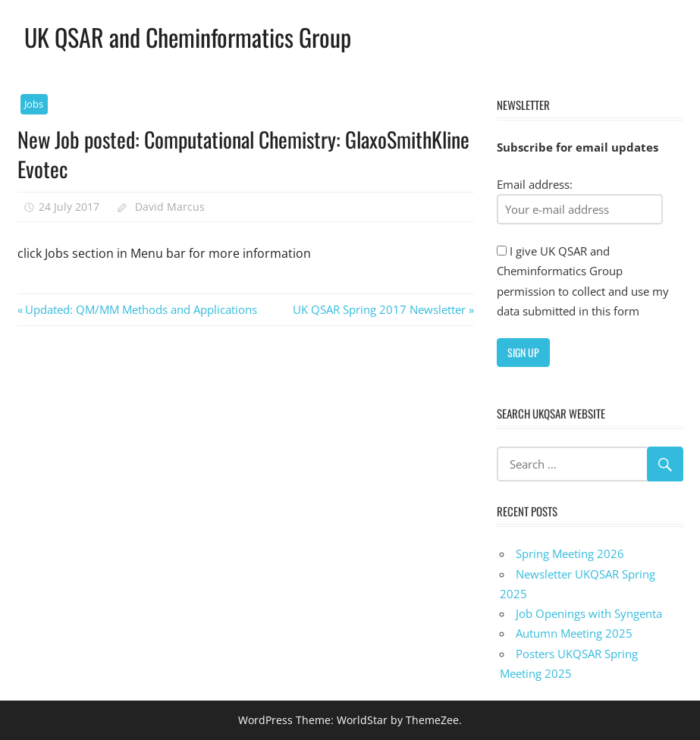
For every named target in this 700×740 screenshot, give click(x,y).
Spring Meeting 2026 (570, 553)
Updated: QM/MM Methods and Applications (141, 309)
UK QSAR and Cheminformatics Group (188, 37)
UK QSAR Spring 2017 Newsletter (379, 309)
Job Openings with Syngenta (589, 613)
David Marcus (170, 207)
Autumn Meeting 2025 (574, 633)
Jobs (34, 104)
